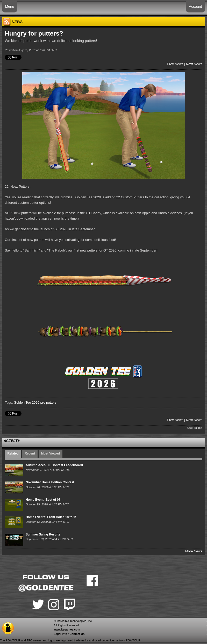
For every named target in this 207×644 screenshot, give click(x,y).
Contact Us (77, 634)
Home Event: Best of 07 (43, 500)
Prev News (175, 64)
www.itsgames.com (67, 629)
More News (194, 551)
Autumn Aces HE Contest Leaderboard (54, 465)
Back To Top (195, 428)
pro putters (48, 402)
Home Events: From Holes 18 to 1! (51, 517)
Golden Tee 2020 (27, 402)
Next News (194, 64)
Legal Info (60, 634)
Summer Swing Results (43, 534)
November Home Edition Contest (50, 482)
